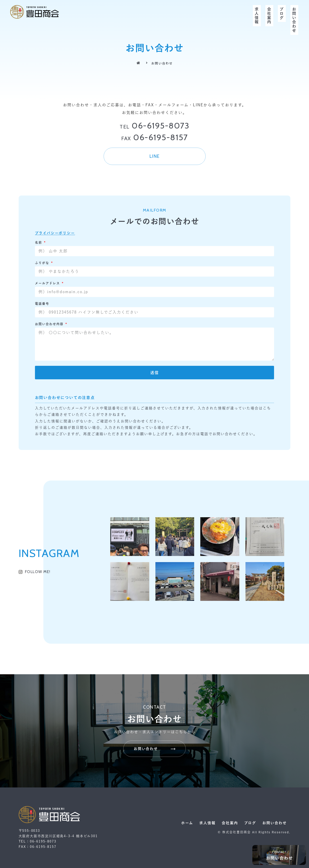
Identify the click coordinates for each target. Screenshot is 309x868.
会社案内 (269, 16)
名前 (39, 242)
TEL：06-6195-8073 (38, 841)
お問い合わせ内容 (50, 324)
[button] (155, 156)
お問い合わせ (294, 20)
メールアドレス (48, 283)
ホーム (187, 823)
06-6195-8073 (154, 126)
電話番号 (42, 304)
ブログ (282, 14)
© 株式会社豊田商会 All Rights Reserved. (254, 832)
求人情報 (257, 16)
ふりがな (43, 263)
